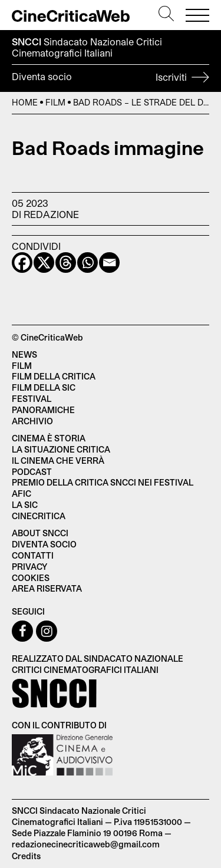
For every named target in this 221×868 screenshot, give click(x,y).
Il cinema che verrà (58, 461)
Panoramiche (43, 410)
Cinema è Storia (49, 438)
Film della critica (54, 376)
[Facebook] (22, 263)
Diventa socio (111, 78)
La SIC (25, 505)
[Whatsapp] (88, 263)
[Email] (109, 263)
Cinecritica (39, 516)
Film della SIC (44, 387)
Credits (26, 856)
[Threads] (66, 263)
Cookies (31, 578)
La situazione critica (61, 449)
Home (25, 102)
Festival (32, 399)
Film (55, 102)
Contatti (33, 555)
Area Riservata (47, 588)
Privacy (29, 567)
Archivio (32, 421)
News (24, 354)
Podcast (32, 472)
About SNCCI (40, 533)
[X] (44, 263)
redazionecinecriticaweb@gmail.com (86, 844)
